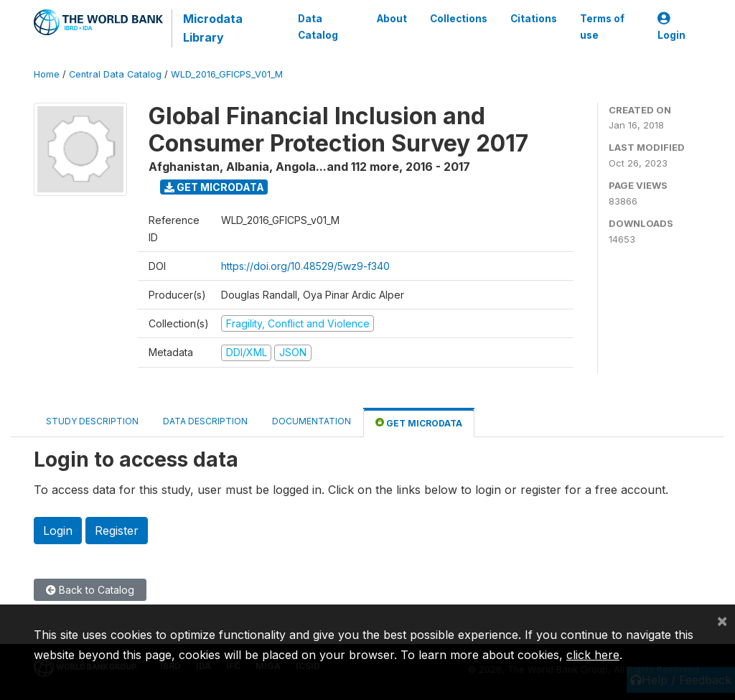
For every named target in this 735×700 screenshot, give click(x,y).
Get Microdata (214, 187)
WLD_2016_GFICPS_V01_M (227, 74)
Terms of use (602, 27)
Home (47, 74)
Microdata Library (213, 28)
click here (593, 655)
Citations (534, 19)
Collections (459, 19)
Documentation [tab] (312, 421)
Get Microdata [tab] (419, 423)
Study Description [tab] (92, 421)
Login (671, 27)
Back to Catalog (90, 590)
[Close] (722, 620)
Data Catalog (318, 27)
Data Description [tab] (205, 421)
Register (117, 531)
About (392, 19)
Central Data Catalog (115, 74)
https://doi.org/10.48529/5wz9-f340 (305, 266)
